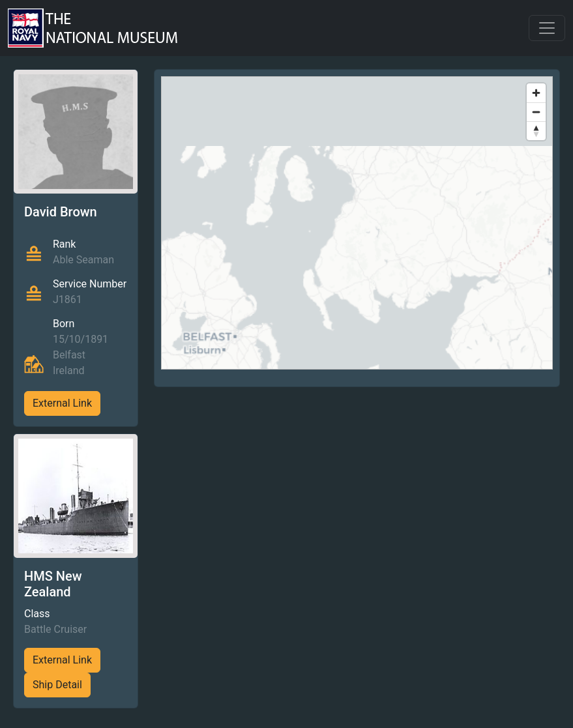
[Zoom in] (536, 93)
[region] (357, 223)
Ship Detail (57, 685)
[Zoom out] (536, 112)
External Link (62, 403)
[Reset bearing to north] (536, 131)
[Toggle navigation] (547, 28)
